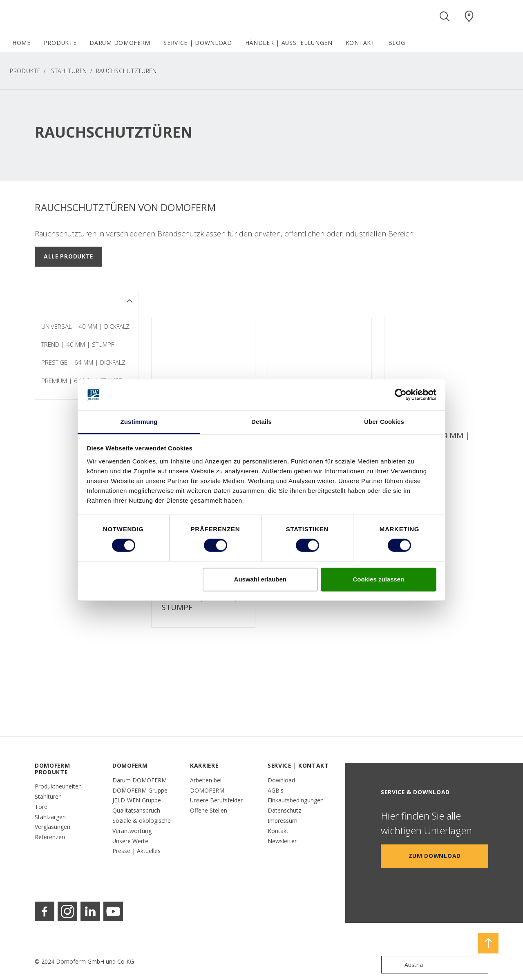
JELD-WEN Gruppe (137, 800)
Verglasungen (53, 827)
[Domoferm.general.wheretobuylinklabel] (469, 16)
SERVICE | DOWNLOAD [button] (198, 43)
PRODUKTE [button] (60, 43)
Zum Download (435, 856)
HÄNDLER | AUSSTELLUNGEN (289, 43)
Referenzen (50, 837)
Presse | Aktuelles (136, 851)
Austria (404, 965)
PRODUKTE (25, 71)
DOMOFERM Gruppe (140, 790)
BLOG (397, 43)
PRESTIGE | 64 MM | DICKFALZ (83, 362)
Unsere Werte (130, 841)
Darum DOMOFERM (140, 780)
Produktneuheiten (58, 786)
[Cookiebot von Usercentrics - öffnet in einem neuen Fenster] (401, 395)
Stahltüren (69, 71)
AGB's (276, 790)
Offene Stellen (209, 810)
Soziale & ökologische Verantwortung (142, 826)
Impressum (283, 821)
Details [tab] (261, 422)
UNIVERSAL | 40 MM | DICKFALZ (85, 326)
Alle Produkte (68, 256)
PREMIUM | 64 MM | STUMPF (199, 602)
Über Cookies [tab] (384, 422)
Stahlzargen (50, 817)
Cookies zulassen (378, 579)
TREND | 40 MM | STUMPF (78, 344)
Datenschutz (284, 810)
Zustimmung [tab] (139, 422)
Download (281, 780)
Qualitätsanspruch (136, 810)
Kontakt (278, 831)
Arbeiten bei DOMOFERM (207, 785)
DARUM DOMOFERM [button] (120, 43)
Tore (41, 807)
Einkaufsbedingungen (296, 800)
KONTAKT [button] (360, 43)
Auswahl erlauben (260, 579)
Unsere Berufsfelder (216, 800)
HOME (21, 43)
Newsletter (282, 841)
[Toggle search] (445, 16)
